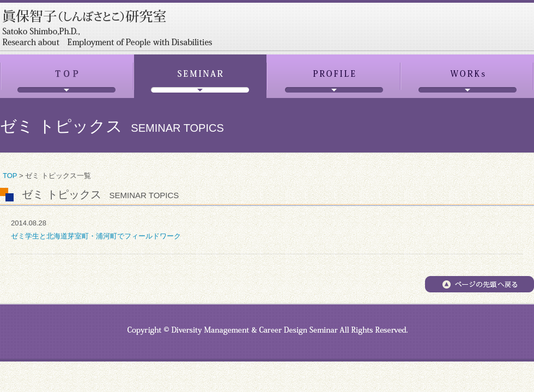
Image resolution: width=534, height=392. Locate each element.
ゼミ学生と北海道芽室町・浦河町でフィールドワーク (96, 236)
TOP (10, 176)
